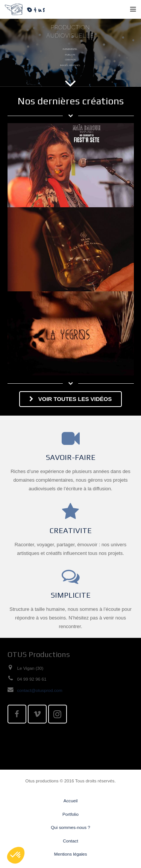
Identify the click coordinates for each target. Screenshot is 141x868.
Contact (70, 841)
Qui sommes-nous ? (70, 827)
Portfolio (70, 814)
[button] (16, 855)
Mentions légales (71, 854)
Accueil (71, 801)
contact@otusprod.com (40, 690)
